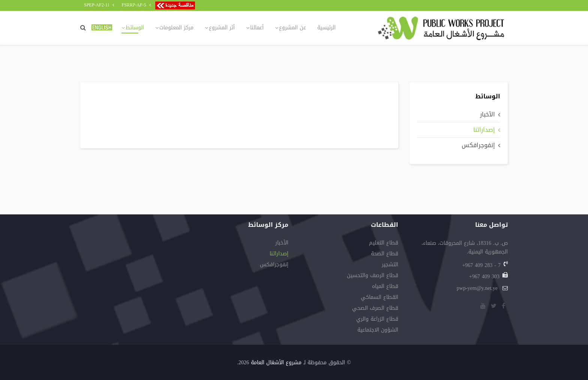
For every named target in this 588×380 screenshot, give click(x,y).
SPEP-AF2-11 (97, 5)
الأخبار (487, 114)
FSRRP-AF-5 (134, 5)
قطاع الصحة (385, 254)
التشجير (390, 265)
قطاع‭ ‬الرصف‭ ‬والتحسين (373, 276)
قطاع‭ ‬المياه (385, 287)
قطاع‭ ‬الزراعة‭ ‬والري (377, 320)
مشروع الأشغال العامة (276, 363)
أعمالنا (257, 28)
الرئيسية (326, 28)
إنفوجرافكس (478, 145)
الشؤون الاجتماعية (378, 331)
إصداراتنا (484, 130)
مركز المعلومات (176, 28)
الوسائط (135, 28)
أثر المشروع (222, 28)
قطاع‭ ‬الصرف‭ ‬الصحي (375, 309)
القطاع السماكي (379, 298)
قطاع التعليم (384, 244)
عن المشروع (292, 28)
